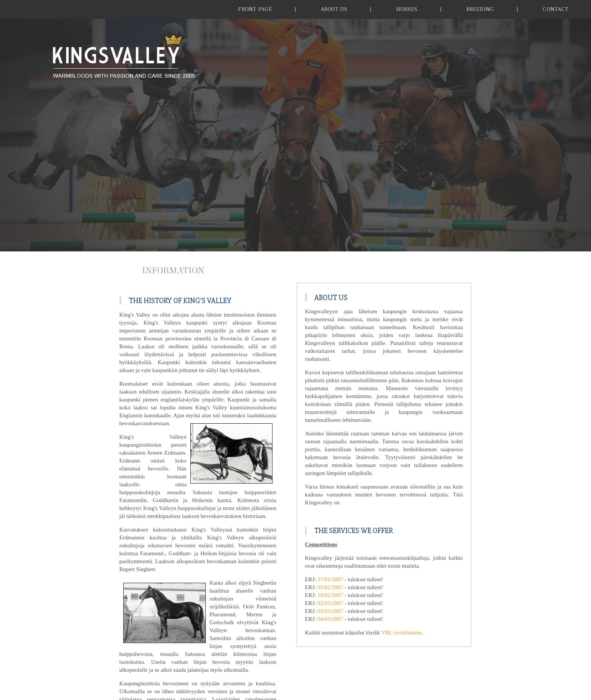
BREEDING (480, 9)
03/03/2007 (330, 611)
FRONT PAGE (255, 9)
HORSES (407, 9)
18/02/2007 (330, 595)
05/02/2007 (330, 587)
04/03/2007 (330, 619)
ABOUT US (334, 9)
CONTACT (556, 9)
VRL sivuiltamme (401, 633)
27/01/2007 (330, 579)
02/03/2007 (330, 603)
